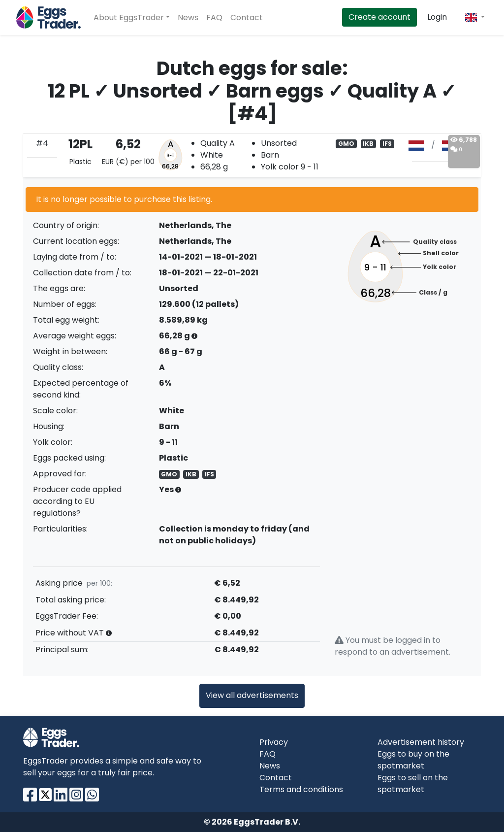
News (188, 17)
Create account (379, 17)
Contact (247, 17)
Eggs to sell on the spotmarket (413, 783)
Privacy (274, 742)
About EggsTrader (129, 17)
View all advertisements (252, 695)
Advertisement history (421, 742)
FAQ (214, 17)
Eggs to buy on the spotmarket (413, 760)
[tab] (252, 155)
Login (437, 17)
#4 (42, 143)
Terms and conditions (301, 789)
